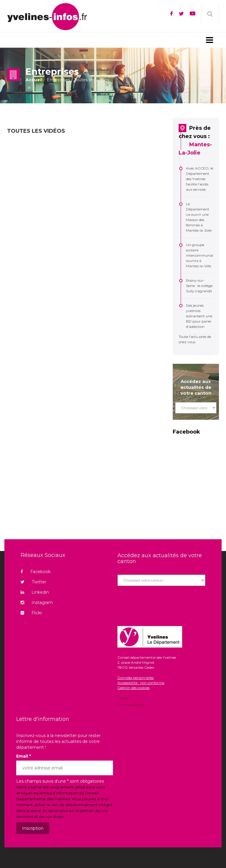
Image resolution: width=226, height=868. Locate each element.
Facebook (36, 572)
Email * (24, 756)
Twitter (33, 582)
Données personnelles (136, 678)
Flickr (31, 613)
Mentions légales (131, 704)
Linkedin (35, 592)
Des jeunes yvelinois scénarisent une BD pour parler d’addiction (199, 316)
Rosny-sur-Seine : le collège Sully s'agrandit (199, 286)
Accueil (34, 80)
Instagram (37, 603)
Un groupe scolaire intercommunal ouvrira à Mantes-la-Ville (200, 255)
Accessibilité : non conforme (141, 683)
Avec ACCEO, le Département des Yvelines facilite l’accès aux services (200, 179)
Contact (124, 698)
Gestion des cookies (133, 688)
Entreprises (58, 80)
